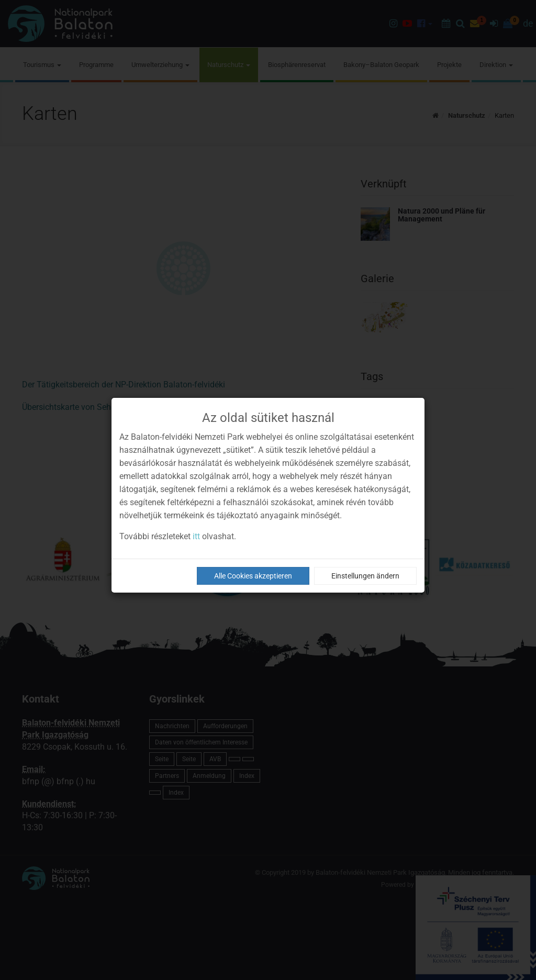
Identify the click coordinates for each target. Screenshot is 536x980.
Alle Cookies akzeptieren (253, 576)
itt (196, 536)
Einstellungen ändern (365, 576)
